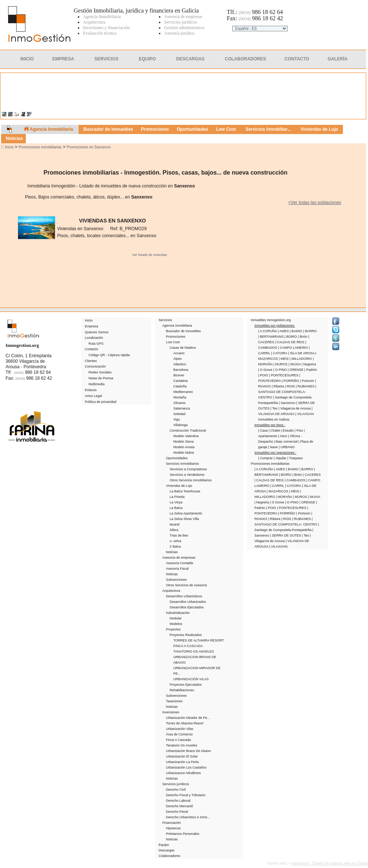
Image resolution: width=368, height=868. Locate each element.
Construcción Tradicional (188, 431)
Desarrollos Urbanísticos (184, 596)
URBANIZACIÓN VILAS (191, 679)
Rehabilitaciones (182, 690)
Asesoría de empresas (179, 558)
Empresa (63, 59)
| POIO (264, 375)
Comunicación (95, 366)
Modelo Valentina (186, 436)
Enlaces (91, 390)
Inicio (27, 59)
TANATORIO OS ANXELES (194, 651)
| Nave (274, 447)
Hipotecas (173, 828)
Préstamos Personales (183, 834)
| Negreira (309, 364)
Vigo (177, 419)
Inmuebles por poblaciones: (275, 326)
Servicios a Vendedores (187, 475)
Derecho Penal (177, 812)
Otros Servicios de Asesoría (186, 585)
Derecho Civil (176, 790)
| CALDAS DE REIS (290, 342)
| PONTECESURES (284, 375)
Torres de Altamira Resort (185, 723)
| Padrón (311, 370)
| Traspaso (295, 458)
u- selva (176, 541)
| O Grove (266, 370)
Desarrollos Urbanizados (188, 602)
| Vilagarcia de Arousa (295, 408)
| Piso (299, 431)
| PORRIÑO (291, 381)
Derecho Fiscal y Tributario (186, 795)
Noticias (172, 552)
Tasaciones (174, 701)
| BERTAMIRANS (271, 337)
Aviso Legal (93, 396)
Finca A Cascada (178, 740)
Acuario (179, 353)
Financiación (172, 823)
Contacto (297, 59)
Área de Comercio (179, 734)
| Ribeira (278, 386)
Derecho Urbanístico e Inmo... (188, 817)
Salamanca (182, 408)
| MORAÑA (284, 497)
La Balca (176, 508)
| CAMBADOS (296, 480)
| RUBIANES (305, 386)
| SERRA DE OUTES (286, 535)
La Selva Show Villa (184, 519)
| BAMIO (296, 331)
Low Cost (173, 342)
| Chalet (275, 431)
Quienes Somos (97, 332)
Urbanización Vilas (180, 729)
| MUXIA (295, 364)
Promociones (176, 337)
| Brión (303, 337)
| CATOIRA (280, 353)
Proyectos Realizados (186, 635)
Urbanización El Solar (182, 756)
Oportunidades (308, 161)
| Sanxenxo (287, 403)
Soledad (179, 414)
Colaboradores (246, 59)
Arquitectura (171, 591)
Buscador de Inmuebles (183, 331)
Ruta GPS (96, 344)
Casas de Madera (183, 348)
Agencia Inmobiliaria (177, 326)
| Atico (283, 436)
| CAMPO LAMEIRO (293, 348)
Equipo (147, 59)
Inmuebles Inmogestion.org (271, 320)
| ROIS (290, 386)
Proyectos (173, 629)
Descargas (190, 59)
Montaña (180, 397)
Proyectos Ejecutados (186, 685)
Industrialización (178, 613)
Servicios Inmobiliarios (183, 464)
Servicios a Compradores (188, 469)
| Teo (275, 408)
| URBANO (287, 447)
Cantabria (180, 381)
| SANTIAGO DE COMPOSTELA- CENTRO (287, 392)
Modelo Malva (184, 453)
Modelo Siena (183, 442)
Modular (176, 618)
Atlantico (180, 364)
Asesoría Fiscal (177, 569)
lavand (175, 524)
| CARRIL (278, 486)
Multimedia (97, 384)
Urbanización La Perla (182, 762)
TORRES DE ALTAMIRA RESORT (199, 640)
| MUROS (281, 364)
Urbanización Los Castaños (186, 767)
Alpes (178, 359)
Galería (337, 59)
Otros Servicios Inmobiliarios (191, 480)
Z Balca (175, 547)
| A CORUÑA (268, 331)
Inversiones (171, 712)
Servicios (106, 59)
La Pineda (177, 497)
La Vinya (176, 502)
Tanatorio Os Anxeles (182, 745)
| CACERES (312, 475)
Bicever (179, 375)
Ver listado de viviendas (150, 255)
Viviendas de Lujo (179, 486)
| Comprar (266, 458)
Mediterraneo (183, 392)
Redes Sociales (100, 372)
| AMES (284, 331)
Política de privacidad (101, 402)
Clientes (257, 39)
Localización (94, 338)
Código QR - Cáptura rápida (109, 355)
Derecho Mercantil (179, 806)
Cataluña (180, 386)
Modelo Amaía (184, 447)
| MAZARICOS (278, 491)
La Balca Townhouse (185, 491)
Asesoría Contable (180, 563)
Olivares (179, 403)
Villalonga (180, 425)
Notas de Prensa (101, 378)
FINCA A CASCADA (188, 646)
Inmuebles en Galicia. (274, 419)
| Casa (263, 431)
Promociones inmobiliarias (40, 147)
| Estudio (288, 431)
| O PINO (280, 370)
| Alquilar (280, 458)
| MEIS (284, 359)
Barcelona (181, 370)
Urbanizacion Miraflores (183, 773)
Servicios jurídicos (176, 784)
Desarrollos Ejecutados (187, 607)
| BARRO (310, 331)
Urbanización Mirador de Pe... (188, 718)
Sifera (174, 530)
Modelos (176, 624)
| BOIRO (291, 337)
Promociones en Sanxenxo (89, 147)
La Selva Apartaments (186, 513)
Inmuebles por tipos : (270, 425)
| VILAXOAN (305, 414)
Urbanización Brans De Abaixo (188, 751)
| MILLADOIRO (301, 359)
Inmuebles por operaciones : (275, 453)
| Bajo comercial (286, 442)
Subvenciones (176, 580)
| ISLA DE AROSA (302, 353)
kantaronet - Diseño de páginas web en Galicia (330, 863)
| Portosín (307, 381)
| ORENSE (296, 370)
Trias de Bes (179, 535)
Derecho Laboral (178, 801)
